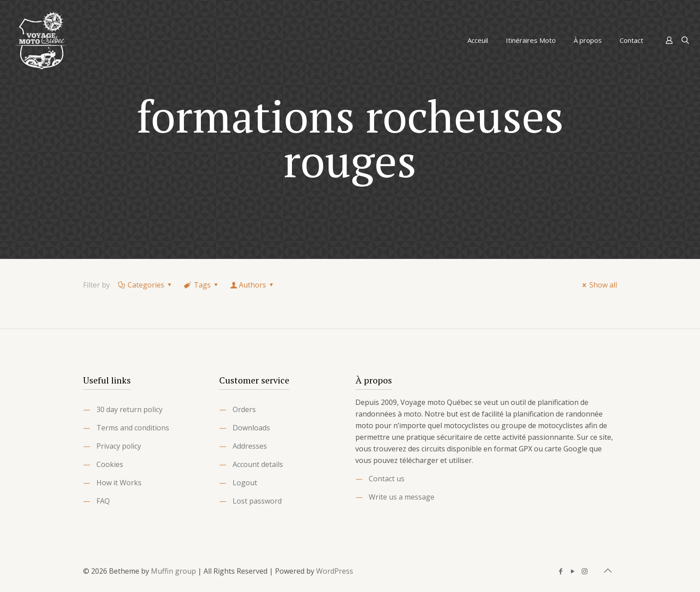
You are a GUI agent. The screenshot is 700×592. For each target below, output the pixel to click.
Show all (598, 285)
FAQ (103, 501)
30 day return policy (129, 409)
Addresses (250, 446)
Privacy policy (119, 446)
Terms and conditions (133, 428)
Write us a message (402, 497)
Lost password (257, 501)
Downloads (251, 428)
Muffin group (173, 571)
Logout (245, 483)
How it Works (119, 483)
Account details (258, 464)
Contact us (387, 479)
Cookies (110, 464)
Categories (146, 285)
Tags (202, 285)
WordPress (335, 571)
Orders (244, 409)
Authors (253, 285)
